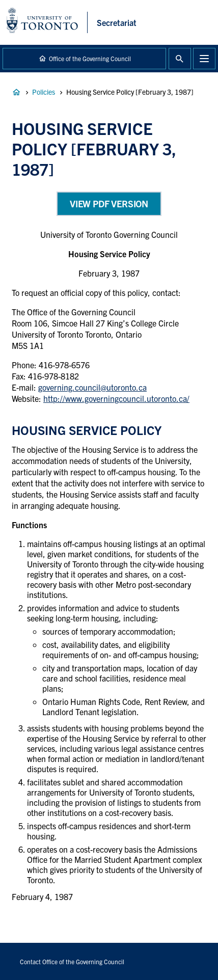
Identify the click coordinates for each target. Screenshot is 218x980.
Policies (44, 92)
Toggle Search (180, 59)
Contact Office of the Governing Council (72, 961)
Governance (16, 92)
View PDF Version (109, 203)
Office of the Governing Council (90, 58)
